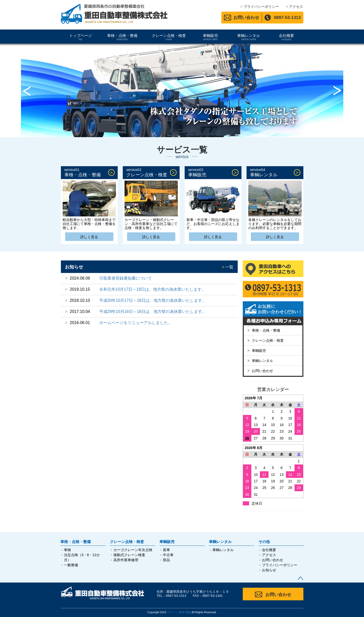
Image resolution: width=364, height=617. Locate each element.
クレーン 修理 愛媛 (179, 612)
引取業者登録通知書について (126, 278)
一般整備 (71, 565)
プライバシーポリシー (280, 565)
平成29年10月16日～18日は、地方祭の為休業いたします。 (153, 312)
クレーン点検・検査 (169, 37)
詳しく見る (89, 237)
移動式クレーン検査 (129, 555)
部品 (166, 560)
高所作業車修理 (126, 560)
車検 (67, 550)
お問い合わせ (246, 18)
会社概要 (286, 37)
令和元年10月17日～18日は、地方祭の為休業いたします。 (152, 289)
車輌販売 (211, 37)
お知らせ (269, 570)
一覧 (228, 267)
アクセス (269, 555)
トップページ (81, 37)
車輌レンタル (249, 37)
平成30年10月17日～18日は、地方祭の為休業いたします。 (153, 300)
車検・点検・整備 (122, 37)
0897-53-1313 (287, 18)
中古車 (168, 555)
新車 (166, 550)
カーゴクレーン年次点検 (133, 550)
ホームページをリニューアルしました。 (136, 323)
